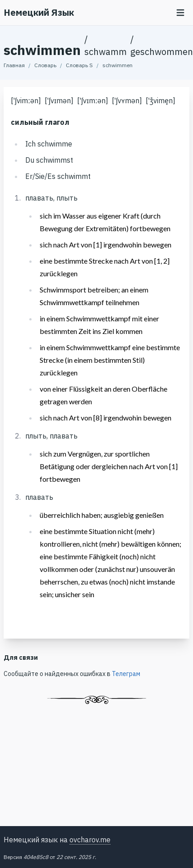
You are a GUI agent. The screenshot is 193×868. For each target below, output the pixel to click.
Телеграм (126, 674)
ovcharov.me (90, 840)
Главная (14, 65)
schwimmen (117, 65)
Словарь (45, 65)
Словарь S (79, 65)
